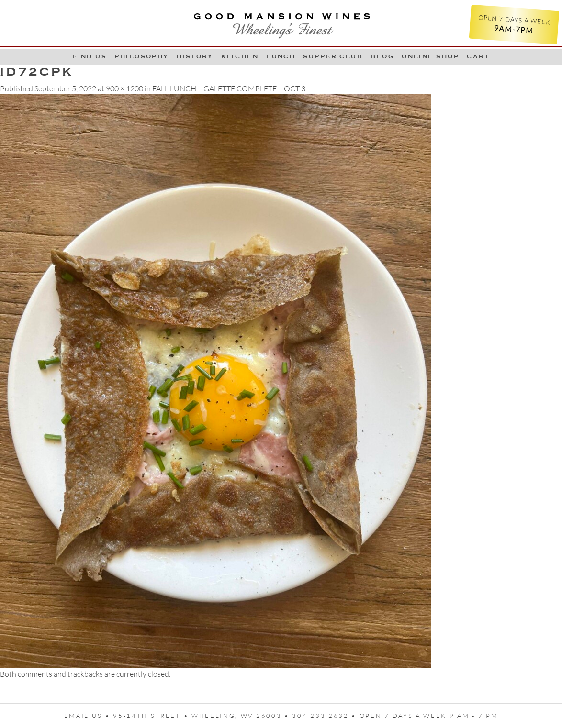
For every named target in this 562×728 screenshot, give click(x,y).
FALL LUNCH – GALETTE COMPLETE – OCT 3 (229, 88)
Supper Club (333, 56)
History (195, 56)
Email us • (89, 716)
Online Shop (430, 56)
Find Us (90, 56)
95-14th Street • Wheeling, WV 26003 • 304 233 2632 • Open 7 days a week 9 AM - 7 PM (305, 716)
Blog (382, 56)
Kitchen (240, 56)
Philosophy (142, 56)
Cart (478, 56)
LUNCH (281, 56)
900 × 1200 (124, 88)
